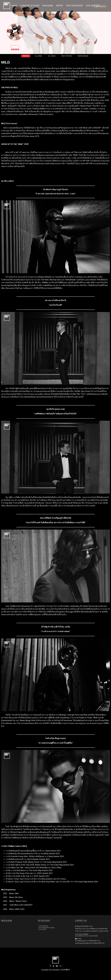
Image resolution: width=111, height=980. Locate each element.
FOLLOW (15, 47)
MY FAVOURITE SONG (47, 928)
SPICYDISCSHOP (76, 6)
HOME (11, 6)
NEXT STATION (67, 56)
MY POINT (43, 929)
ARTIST (60, 6)
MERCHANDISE (83, 56)
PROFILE (26, 56)
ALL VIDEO (52, 56)
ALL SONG (38, 56)
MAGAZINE (47, 6)
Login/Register (100, 6)
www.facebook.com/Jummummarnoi (38, 397)
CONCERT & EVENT (28, 6)
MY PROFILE (44, 926)
